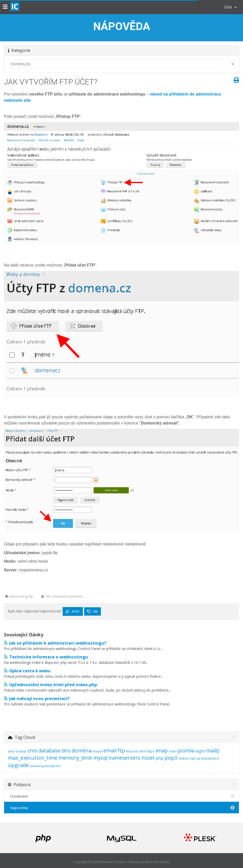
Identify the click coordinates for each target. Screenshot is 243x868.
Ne (93, 611)
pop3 (171, 758)
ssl (198, 758)
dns (66, 751)
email (110, 751)
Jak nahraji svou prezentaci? (37, 698)
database (49, 751)
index (173, 751)
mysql (100, 758)
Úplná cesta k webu (27, 671)
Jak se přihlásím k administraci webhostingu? (55, 643)
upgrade (18, 765)
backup (21, 751)
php (160, 758)
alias (11, 751)
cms (32, 751)
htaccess (132, 751)
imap (162, 751)
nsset (148, 758)
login (200, 751)
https (151, 751)
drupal (98, 751)
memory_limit (75, 758)
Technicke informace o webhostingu (46, 657)
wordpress (53, 766)
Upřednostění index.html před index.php (50, 685)
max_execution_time (33, 758)
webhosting (37, 766)
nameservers (124, 758)
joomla (186, 751)
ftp (121, 751)
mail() (213, 751)
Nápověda (122, 808)
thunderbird (210, 758)
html (143, 751)
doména (82, 751)
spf (193, 758)
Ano (73, 611)
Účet (230, 7)
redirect (184, 758)
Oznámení (122, 796)
